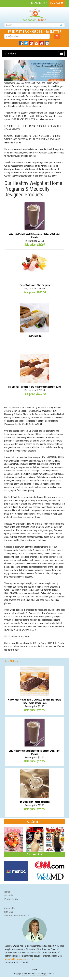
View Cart (57, 3)
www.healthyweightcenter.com (19, 959)
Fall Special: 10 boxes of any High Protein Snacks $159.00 (34, 387)
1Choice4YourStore (41, 976)
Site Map (9, 912)
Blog (36, 42)
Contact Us (10, 908)
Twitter (26, 42)
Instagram (47, 42)
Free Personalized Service (17, 916)
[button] (9, 71)
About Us (9, 895)
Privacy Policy (11, 899)
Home (7, 892)
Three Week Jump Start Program (35, 285)
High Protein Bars (34, 336)
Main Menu (10, 54)
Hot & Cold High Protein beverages (34, 802)
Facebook (21, 42)
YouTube (42, 42)
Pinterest (31, 42)
